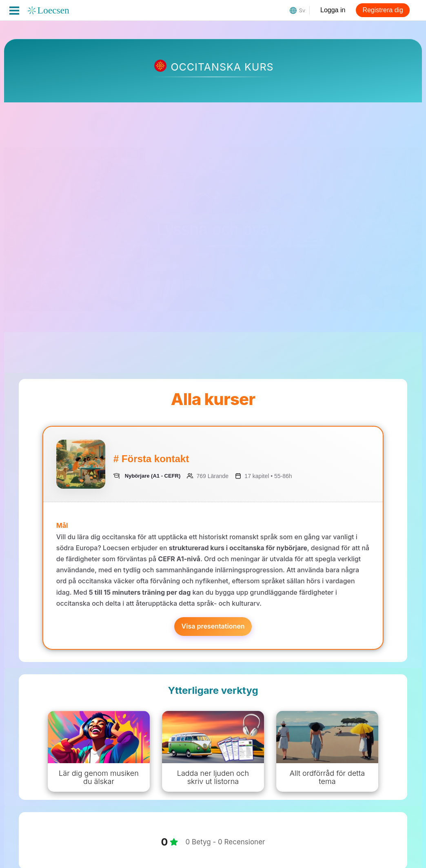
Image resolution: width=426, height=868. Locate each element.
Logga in (333, 10)
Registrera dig (383, 10)
